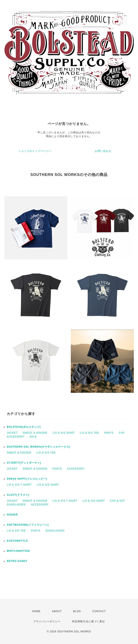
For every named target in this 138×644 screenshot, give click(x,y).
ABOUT (57, 611)
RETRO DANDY (17, 561)
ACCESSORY (16, 437)
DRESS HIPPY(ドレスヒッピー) (27, 479)
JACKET (12, 433)
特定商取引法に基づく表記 (88, 621)
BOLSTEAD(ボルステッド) (24, 427)
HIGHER (12, 515)
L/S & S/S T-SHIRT (19, 485)
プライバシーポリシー (47, 621)
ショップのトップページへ (35, 151)
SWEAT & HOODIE (35, 433)
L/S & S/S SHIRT (64, 433)
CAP (122, 433)
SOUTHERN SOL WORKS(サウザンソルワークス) (38, 447)
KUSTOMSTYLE (17, 541)
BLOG (77, 611)
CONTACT (99, 611)
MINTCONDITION (18, 551)
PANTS (109, 433)
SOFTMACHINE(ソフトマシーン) (28, 525)
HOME (36, 611)
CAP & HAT (118, 501)
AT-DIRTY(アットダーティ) (24, 463)
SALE (33, 437)
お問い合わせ (103, 151)
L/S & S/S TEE (90, 433)
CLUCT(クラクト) (18, 495)
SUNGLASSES (16, 505)
